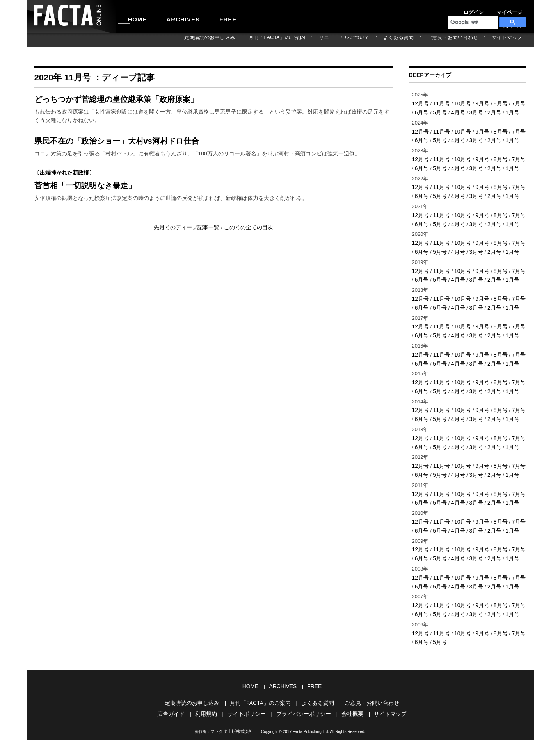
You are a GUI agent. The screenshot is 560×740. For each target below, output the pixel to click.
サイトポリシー (249, 680)
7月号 (513, 103)
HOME (133, 16)
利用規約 (210, 680)
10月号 (460, 103)
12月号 (420, 103)
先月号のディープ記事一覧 (189, 240)
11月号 (440, 103)
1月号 (504, 111)
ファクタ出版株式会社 (232, 698)
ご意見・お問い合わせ (469, 40)
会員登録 (517, 9)
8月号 (496, 103)
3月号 (470, 111)
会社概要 (348, 680)
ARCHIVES (169, 16)
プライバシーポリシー (302, 680)
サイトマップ (512, 40)
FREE (205, 16)
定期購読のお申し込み (271, 40)
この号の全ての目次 (246, 240)
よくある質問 (425, 40)
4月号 (453, 111)
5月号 (436, 111)
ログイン (464, 9)
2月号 (487, 111)
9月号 (478, 103)
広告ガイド (177, 680)
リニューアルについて (382, 40)
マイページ (490, 9)
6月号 (419, 111)
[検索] (472, 22)
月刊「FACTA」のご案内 (327, 40)
